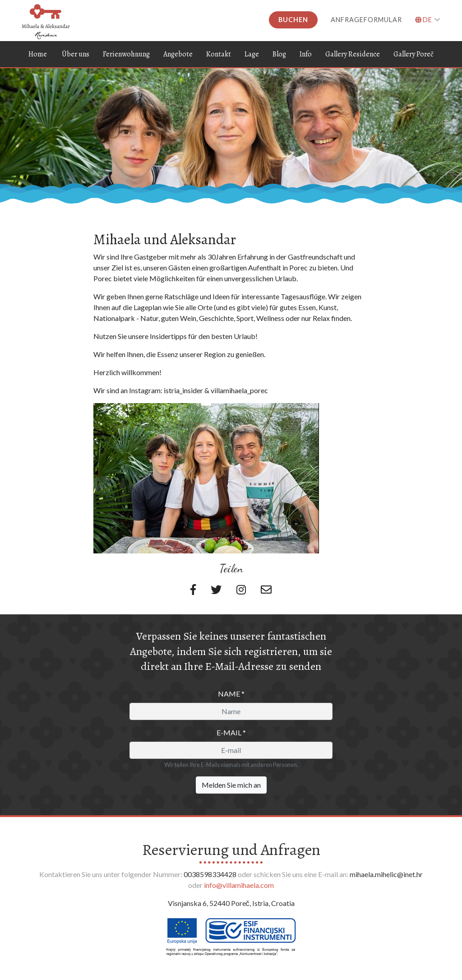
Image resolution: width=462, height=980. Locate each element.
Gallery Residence (353, 53)
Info (306, 53)
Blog (279, 53)
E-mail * (231, 732)
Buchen (293, 20)
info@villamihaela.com (239, 885)
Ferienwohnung (126, 53)
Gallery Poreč (413, 53)
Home (38, 53)
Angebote (178, 53)
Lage (252, 53)
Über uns (76, 53)
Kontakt (219, 53)
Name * (231, 693)
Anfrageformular (366, 20)
